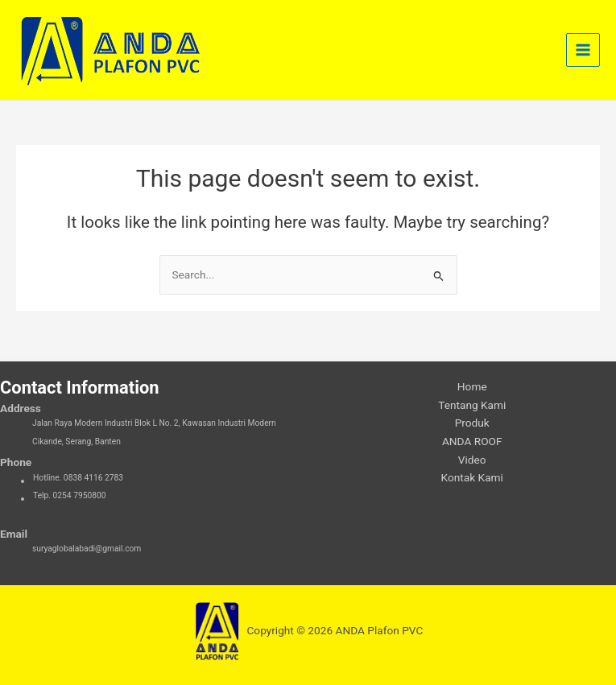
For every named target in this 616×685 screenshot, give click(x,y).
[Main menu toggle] (583, 50)
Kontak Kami (472, 477)
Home (472, 386)
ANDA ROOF (472, 441)
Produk (472, 423)
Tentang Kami (472, 405)
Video (472, 460)
